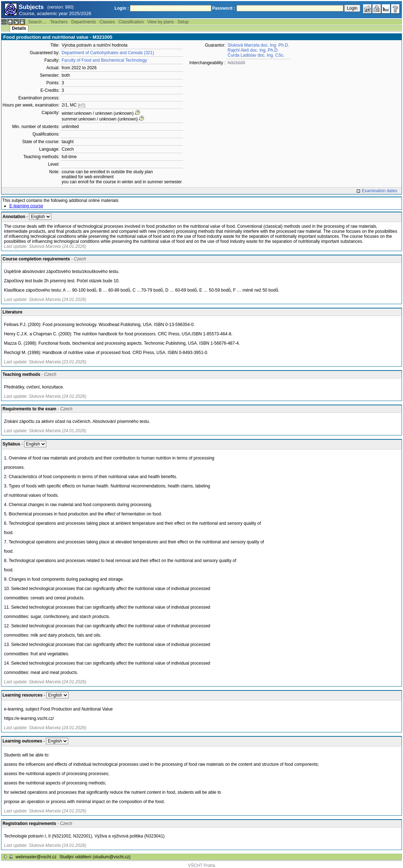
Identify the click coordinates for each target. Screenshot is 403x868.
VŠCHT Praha (202, 865)
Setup (183, 22)
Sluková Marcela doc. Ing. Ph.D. (258, 45)
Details (19, 28)
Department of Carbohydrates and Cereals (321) (108, 53)
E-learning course (26, 206)
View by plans (161, 22)
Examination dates (379, 191)
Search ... (37, 22)
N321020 (236, 63)
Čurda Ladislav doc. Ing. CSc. (256, 55)
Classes (107, 22)
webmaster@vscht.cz (36, 857)
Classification (131, 22)
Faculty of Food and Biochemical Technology (104, 60)
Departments (84, 22)
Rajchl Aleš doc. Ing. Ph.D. (253, 50)
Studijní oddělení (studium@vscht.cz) (95, 857)
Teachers (59, 22)
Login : (122, 8)
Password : (224, 8)
